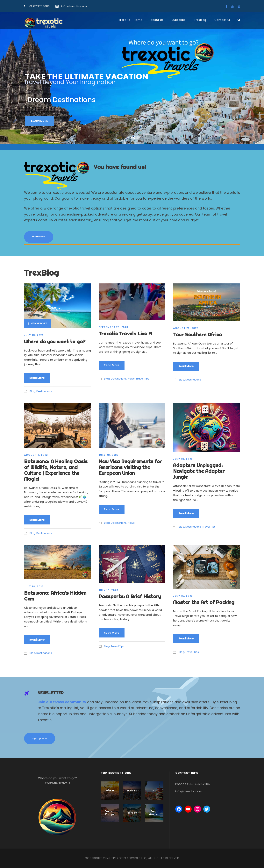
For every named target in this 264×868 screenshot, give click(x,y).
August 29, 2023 (186, 328)
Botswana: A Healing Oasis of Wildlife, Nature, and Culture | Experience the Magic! (56, 470)
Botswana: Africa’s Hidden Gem (55, 596)
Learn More (39, 121)
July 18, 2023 (34, 586)
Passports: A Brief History (130, 596)
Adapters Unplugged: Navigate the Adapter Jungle (199, 471)
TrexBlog (200, 20)
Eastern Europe (110, 813)
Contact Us (223, 20)
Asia (154, 790)
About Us (157, 20)
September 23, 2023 (114, 327)
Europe (132, 813)
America (132, 790)
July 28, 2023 (109, 455)
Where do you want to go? (55, 342)
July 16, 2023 (109, 590)
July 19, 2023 (183, 459)
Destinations (44, 391)
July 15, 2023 (183, 596)
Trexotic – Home (131, 20)
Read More (37, 378)
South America (154, 813)
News (131, 379)
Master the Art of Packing (204, 602)
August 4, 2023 (36, 455)
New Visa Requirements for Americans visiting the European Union (130, 467)
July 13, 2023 (34, 335)
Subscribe (179, 20)
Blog (32, 391)
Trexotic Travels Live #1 (125, 334)
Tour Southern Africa (198, 334)
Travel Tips (143, 379)
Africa (110, 790)
